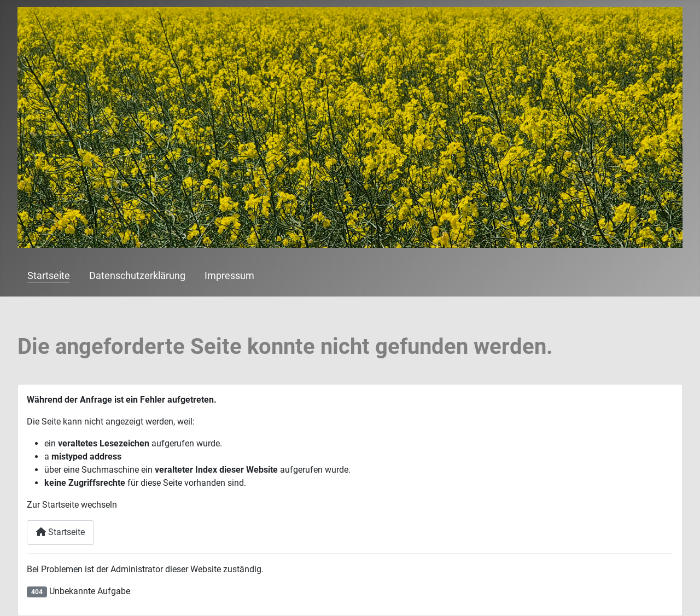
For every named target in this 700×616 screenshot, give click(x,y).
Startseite (49, 276)
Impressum (229, 276)
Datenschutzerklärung (137, 276)
